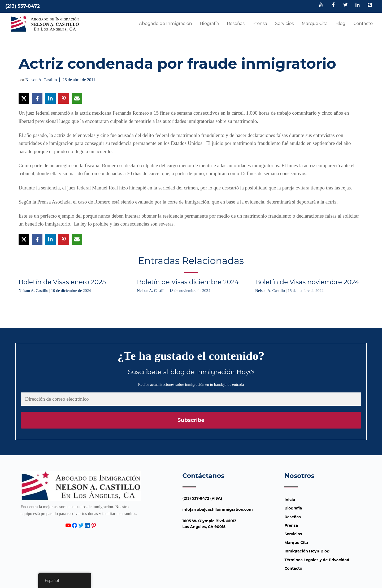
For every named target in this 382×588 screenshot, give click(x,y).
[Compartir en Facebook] (37, 98)
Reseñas (236, 23)
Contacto (363, 23)
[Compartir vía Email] (77, 98)
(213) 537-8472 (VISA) (202, 498)
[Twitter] (345, 5)
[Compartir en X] (24, 98)
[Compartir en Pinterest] (64, 98)
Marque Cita (315, 23)
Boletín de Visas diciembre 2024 (188, 282)
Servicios (284, 23)
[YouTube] (321, 5)
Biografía (210, 23)
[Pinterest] (370, 5)
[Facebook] (333, 5)
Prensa (260, 23)
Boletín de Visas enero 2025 (62, 282)
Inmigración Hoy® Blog (307, 551)
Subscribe (191, 420)
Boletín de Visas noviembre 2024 (307, 282)
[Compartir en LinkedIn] (50, 98)
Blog (340, 23)
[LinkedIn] (358, 5)
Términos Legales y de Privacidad (317, 560)
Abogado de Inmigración (166, 23)
